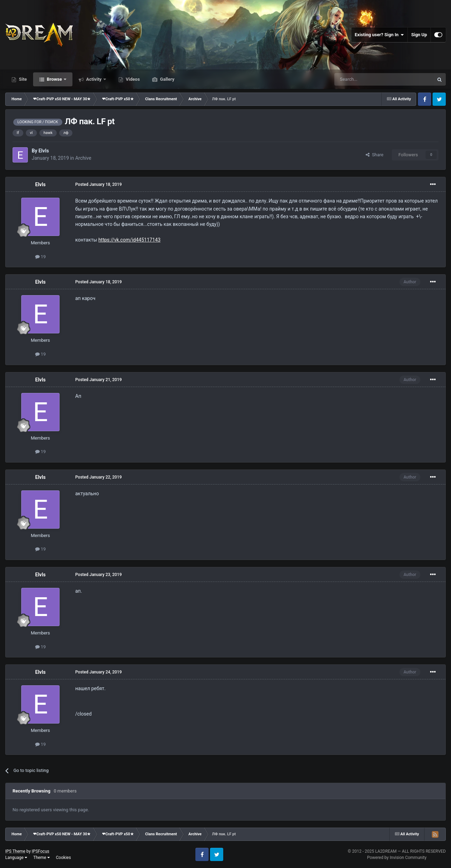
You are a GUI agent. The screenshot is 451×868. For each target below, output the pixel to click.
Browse (54, 79)
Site (22, 79)
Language (16, 858)
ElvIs (44, 151)
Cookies (64, 858)
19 (41, 257)
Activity (94, 79)
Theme (42, 858)
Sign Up (419, 35)
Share (375, 155)
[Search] (367, 79)
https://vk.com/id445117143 (129, 240)
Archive (83, 158)
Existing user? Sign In (379, 35)
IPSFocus (40, 851)
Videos (132, 79)
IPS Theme (15, 851)
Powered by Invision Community (397, 858)
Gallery (166, 79)
